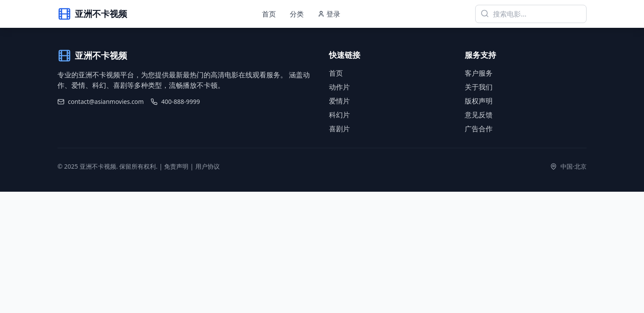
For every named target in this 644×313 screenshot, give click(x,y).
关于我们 (479, 87)
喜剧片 (339, 129)
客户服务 (479, 73)
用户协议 (208, 166)
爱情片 (339, 101)
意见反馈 (479, 115)
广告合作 (479, 129)
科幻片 (339, 115)
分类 (297, 14)
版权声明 (479, 101)
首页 (269, 14)
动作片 (339, 87)
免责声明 (176, 166)
